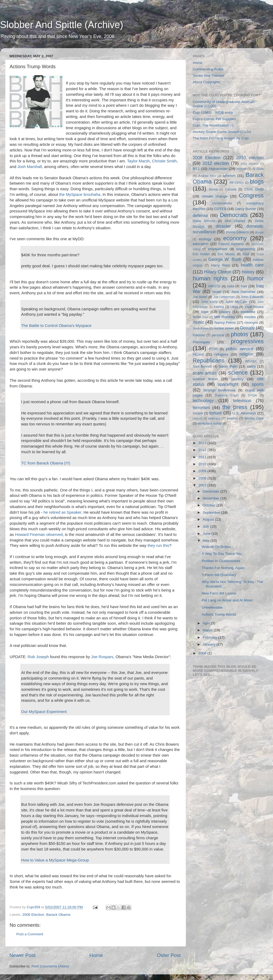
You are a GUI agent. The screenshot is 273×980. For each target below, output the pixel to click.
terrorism (201, 407)
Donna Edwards (238, 232)
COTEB (220, 209)
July (206, 526)
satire (251, 366)
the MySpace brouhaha (80, 195)
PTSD (213, 349)
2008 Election (33, 915)
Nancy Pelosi (225, 323)
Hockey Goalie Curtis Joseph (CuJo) (222, 132)
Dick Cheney (235, 221)
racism (198, 354)
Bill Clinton (236, 182)
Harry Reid (220, 265)
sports (258, 384)
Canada (231, 189)
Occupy (247, 328)
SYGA (252, 395)
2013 (203, 443)
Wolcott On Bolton (216, 547)
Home (96, 955)
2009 (203, 471)
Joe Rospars (102, 657)
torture (216, 413)
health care (252, 265)
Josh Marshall (30, 167)
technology (203, 401)
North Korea (200, 328)
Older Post (169, 955)
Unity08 (198, 418)
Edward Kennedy (231, 244)
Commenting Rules (208, 69)
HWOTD (214, 286)
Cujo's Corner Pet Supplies (214, 119)
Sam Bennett (202, 367)
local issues (254, 307)
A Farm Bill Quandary (219, 575)
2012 (203, 450)
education (201, 244)
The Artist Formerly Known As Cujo (221, 138)
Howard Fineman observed (39, 535)
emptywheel (218, 249)
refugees (221, 354)
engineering (246, 249)
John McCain (236, 302)
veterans (214, 418)
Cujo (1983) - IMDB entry (213, 113)
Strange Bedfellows (219, 390)
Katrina (219, 307)
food (246, 254)
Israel (217, 292)
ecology (205, 239)
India (230, 286)
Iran (244, 286)
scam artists (205, 373)
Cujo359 (34, 907)
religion (247, 354)
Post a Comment (30, 934)
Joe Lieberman (224, 297)
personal (218, 335)
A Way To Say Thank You (222, 554)
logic (205, 312)
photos (239, 334)
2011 (203, 457)
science (238, 373)
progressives (247, 341)
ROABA (251, 361)
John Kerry (209, 302)
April (207, 623)
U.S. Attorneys (244, 413)
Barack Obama (58, 915)
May (206, 541)
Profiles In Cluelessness (221, 561)
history (248, 272)
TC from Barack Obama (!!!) (46, 463)
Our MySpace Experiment (44, 712)
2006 (203, 653)
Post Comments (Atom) (50, 966)
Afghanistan (218, 169)
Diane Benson (204, 221)
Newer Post (22, 955)
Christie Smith (164, 161)
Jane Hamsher (243, 292)
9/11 (196, 169)
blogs (257, 182)
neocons (251, 323)
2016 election (250, 164)
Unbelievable (212, 607)
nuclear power (224, 328)
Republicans (209, 361)
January (210, 644)
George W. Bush (225, 259)
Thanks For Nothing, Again (223, 568)
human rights (210, 278)
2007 (203, 485)
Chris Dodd (254, 189)
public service (240, 349)
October (210, 505)
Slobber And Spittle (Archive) (62, 25)
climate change (214, 196)
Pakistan (199, 335)
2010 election (250, 158)
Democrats (234, 215)
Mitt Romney (225, 317)
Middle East (200, 317)
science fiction (205, 379)
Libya (234, 307)
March (208, 630)
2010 (203, 464)
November (211, 498)
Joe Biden (200, 297)
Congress (251, 195)
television (242, 401)
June (207, 534)
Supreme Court (227, 395)
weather (232, 418)
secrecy (238, 379)
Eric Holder (201, 254)
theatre (198, 413)
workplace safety (210, 424)
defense (200, 215)
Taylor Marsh (139, 161)
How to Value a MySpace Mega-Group (55, 860)
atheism (229, 176)
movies (250, 317)
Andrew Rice (207, 176)
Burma (213, 189)
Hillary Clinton (218, 272)
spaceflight (228, 384)
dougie (259, 232)
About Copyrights (207, 82)
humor (255, 278)
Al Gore (258, 169)
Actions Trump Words (219, 614)
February (210, 637)
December (211, 491)
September (212, 512)
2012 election (216, 163)
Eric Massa (226, 254)
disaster (223, 226)
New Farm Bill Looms (219, 593)
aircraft (241, 169)
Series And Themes (208, 76)
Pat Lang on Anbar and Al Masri (227, 600)
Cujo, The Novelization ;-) (213, 125)
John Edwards (252, 297)
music (198, 322)
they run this (158, 546)
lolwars (225, 312)
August (209, 519)
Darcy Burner (246, 209)
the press (235, 407)
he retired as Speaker (62, 512)
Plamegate (201, 342)
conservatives (222, 203)
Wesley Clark (254, 418)
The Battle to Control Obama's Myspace (56, 326)
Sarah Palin (228, 366)
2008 (203, 478)
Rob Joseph (38, 657)
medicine (248, 312)
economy (235, 238)
